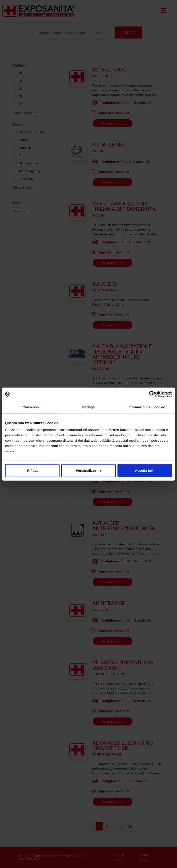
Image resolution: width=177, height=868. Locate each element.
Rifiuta (32, 471)
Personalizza (89, 471)
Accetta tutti (145, 471)
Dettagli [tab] (88, 407)
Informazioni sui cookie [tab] (146, 407)
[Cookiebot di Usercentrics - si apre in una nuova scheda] (152, 394)
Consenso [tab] (31, 407)
